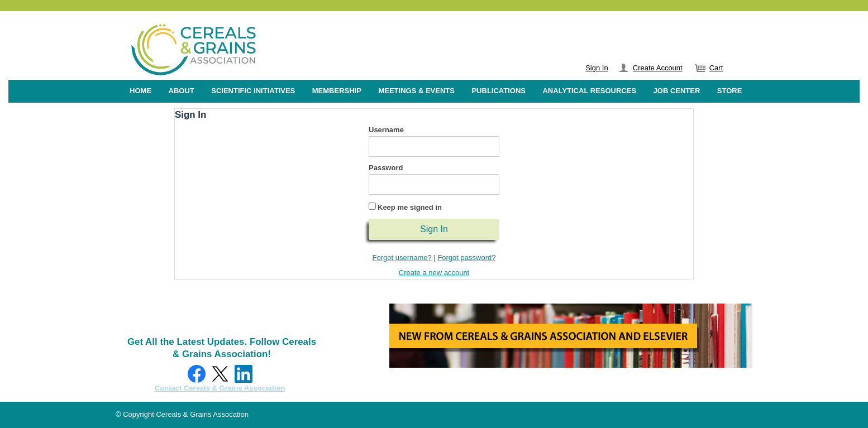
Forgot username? (402, 258)
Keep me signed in (410, 207)
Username (386, 130)
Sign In (597, 68)
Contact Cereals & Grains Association (220, 388)
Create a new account (434, 273)
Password (386, 168)
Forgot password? (466, 258)
